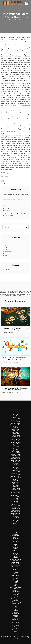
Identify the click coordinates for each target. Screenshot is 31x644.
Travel (15, 631)
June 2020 (15, 518)
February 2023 (16, 470)
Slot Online (15, 622)
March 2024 (15, 451)
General (15, 581)
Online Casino (15, 600)
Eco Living (15, 561)
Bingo (15, 540)
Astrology (15, 534)
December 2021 (15, 491)
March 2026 (16, 416)
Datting (15, 558)
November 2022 (16, 475)
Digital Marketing (16, 559)
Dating (16, 556)
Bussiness (15, 546)
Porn (15, 609)
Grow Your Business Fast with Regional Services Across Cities (15, 195)
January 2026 (16, 419)
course (15, 553)
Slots (15, 624)
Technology (15, 630)
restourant (15, 614)
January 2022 (15, 490)
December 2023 (15, 456)
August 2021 (15, 497)
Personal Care (15, 603)
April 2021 (15, 503)
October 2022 (15, 476)
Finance (15, 572)
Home (15, 584)
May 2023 (15, 466)
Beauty (15, 537)
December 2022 (15, 473)
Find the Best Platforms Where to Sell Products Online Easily (15, 215)
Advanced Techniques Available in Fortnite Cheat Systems (15, 200)
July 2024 (16, 445)
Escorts (15, 569)
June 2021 (16, 500)
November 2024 (15, 440)
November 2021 (16, 493)
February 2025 (15, 435)
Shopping (16, 618)
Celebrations (16, 550)
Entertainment (7, 252)
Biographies (15, 542)
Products (15, 612)
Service (15, 615)
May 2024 (16, 448)
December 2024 (15, 438)
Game (15, 577)
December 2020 (15, 509)
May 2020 (16, 519)
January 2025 (16, 437)
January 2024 (16, 454)
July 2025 (16, 428)
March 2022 (15, 487)
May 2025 (16, 431)
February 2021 (16, 506)
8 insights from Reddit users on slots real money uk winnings (15, 329)
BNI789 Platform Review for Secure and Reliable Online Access (15, 389)
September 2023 (15, 460)
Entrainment (16, 567)
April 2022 (15, 485)
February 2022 (16, 488)
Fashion (15, 571)
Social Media (15, 625)
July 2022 (15, 481)
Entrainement (15, 565)
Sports (15, 628)
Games (15, 578)
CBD (15, 549)
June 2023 (16, 465)
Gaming (15, 580)
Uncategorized (15, 633)
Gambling (15, 575)
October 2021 (15, 494)
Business (5, 244)
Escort (15, 568)
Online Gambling (15, 602)
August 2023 (15, 462)
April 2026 (15, 415)
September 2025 (16, 425)
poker (7, 176)
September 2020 (16, 513)
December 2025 (15, 420)
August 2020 (15, 515)
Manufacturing (15, 592)
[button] (27, 3)
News (16, 597)
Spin (15, 627)
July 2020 (16, 516)
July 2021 (15, 498)
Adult (15, 533)
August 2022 (15, 479)
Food (15, 574)
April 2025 (15, 432)
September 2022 (15, 478)
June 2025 (15, 429)
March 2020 (15, 522)
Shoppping (16, 620)
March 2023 (15, 469)
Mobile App (16, 596)
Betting (15, 539)
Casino (14, 173)
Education (6, 248)
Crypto (15, 555)
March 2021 (15, 504)
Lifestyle (15, 589)
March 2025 (15, 434)
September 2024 (16, 442)
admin (20, 20)
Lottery (15, 590)
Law (4, 254)
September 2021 (15, 495)
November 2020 (15, 510)
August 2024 (15, 444)
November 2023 (16, 457)
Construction (15, 552)
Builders (15, 543)
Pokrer (15, 608)
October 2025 (15, 423)
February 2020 (15, 523)
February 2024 (15, 453)
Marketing (6, 250)
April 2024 (15, 450)
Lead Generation (15, 587)
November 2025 (15, 422)
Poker (15, 606)
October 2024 (15, 441)
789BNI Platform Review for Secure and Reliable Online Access (15, 359)
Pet (15, 605)
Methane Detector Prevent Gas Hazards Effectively (15, 205)
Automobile (15, 536)
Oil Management (15, 599)
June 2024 (15, 447)
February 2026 (15, 417)
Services (15, 617)
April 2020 (15, 520)
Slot (16, 621)
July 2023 (15, 463)
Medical (15, 595)
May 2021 (15, 501)
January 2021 (15, 507)
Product (5, 256)
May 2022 (15, 484)
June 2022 (16, 482)
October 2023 (15, 459)
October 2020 (15, 512)
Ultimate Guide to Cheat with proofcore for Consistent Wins (15, 210)
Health (5, 246)
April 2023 (15, 468)
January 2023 (15, 472)
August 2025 (15, 426)
